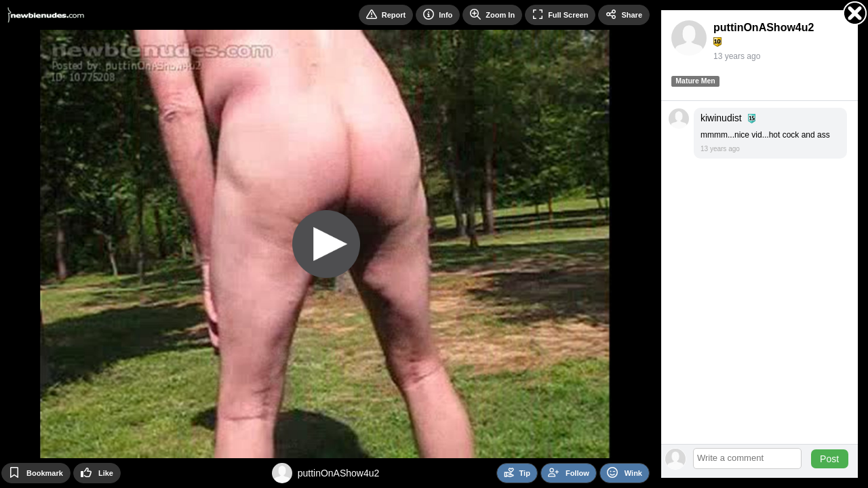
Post (829, 459)
